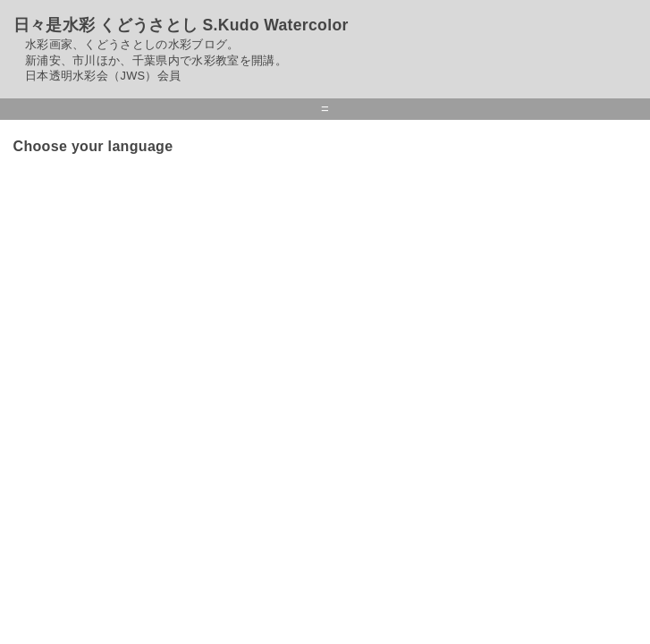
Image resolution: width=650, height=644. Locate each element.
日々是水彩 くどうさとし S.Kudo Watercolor (181, 25)
